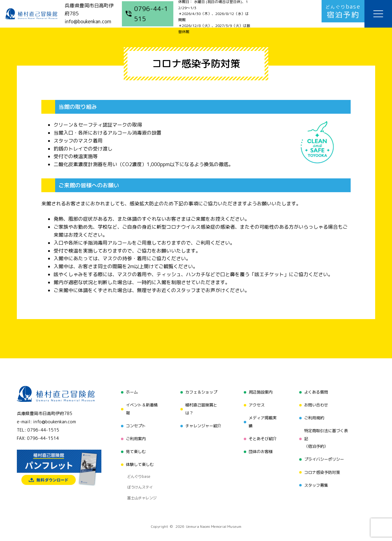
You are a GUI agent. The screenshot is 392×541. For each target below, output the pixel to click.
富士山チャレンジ (140, 483)
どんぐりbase (137, 467)
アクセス (256, 403)
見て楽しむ (134, 446)
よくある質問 (316, 392)
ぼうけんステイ (138, 475)
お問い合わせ (316, 403)
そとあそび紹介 (262, 434)
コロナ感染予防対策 (322, 466)
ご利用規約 (314, 415)
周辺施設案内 (260, 392)
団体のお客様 (260, 446)
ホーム (130, 392)
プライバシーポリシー (325, 454)
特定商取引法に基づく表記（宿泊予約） (327, 434)
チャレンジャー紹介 (202, 423)
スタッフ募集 (316, 477)
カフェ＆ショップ (200, 392)
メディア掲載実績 (262, 419)
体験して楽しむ (138, 458)
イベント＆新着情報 (140, 407)
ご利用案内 (134, 434)
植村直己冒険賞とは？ (200, 407)
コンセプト (134, 423)
